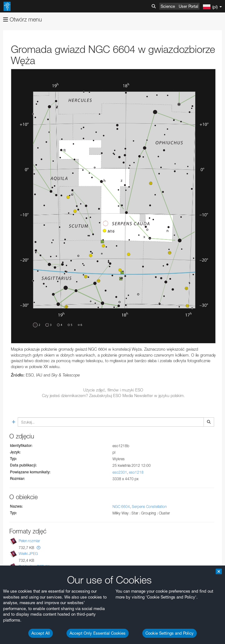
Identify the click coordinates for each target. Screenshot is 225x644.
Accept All (41, 633)
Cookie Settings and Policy (170, 633)
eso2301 (120, 472)
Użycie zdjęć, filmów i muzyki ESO (113, 390)
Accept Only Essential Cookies (98, 633)
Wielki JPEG (28, 554)
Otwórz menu (23, 19)
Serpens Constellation (149, 507)
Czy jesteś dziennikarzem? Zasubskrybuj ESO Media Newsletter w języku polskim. (113, 395)
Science (168, 6)
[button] (39, 548)
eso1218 (136, 472)
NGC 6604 (121, 507)
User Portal (188, 6)
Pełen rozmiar (29, 541)
